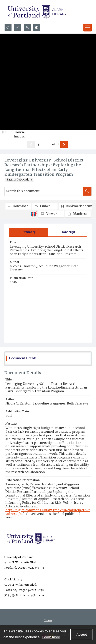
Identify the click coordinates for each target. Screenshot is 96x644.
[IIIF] (34, 214)
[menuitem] (48, 620)
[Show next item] (64, 145)
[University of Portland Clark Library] (37, 12)
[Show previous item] (31, 145)
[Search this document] (44, 191)
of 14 (56, 145)
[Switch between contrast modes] (37, 28)
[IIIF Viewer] (51, 214)
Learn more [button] (51, 637)
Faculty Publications (20, 180)
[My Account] (27, 28)
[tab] (28, 232)
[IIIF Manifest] (78, 214)
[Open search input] (8, 28)
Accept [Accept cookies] (82, 635)
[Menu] (88, 28)
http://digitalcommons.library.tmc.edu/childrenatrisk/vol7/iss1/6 (48, 512)
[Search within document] (87, 191)
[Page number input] (43, 145)
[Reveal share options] (18, 28)
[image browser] (16, 135)
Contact (48, 620)
